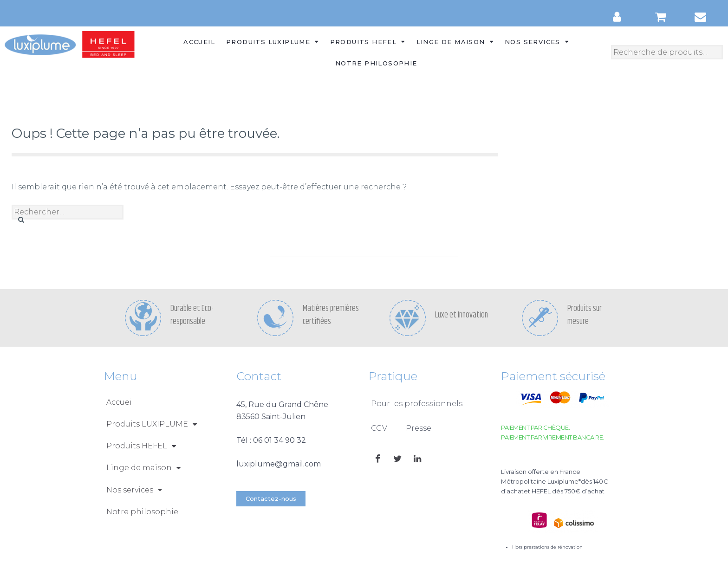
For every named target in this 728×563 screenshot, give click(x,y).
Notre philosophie (376, 63)
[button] (271, 499)
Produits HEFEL (368, 42)
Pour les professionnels (417, 404)
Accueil (199, 42)
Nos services (537, 42)
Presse (419, 428)
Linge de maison (455, 42)
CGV (379, 428)
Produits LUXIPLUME (273, 42)
